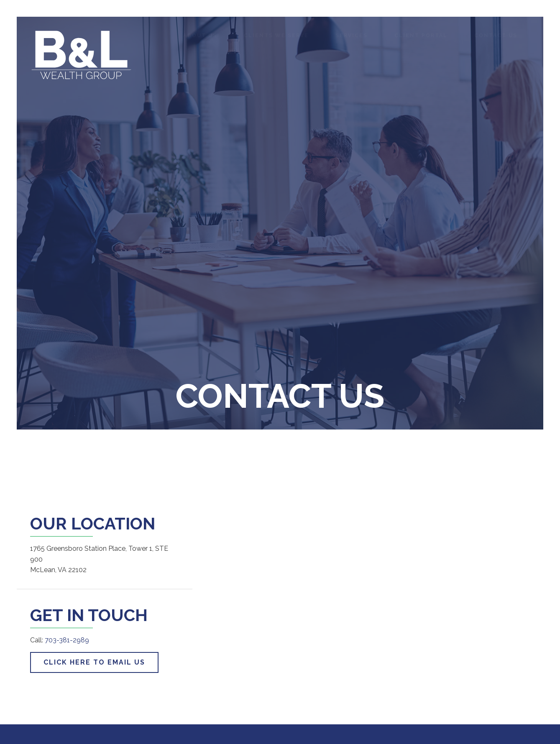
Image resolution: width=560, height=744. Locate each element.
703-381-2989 (67, 640)
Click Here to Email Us (94, 662)
